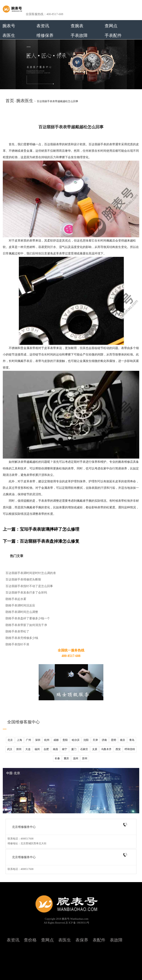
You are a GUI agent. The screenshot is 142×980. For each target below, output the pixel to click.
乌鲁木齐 (106, 749)
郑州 (19, 749)
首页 (10, 101)
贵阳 (65, 740)
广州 (28, 740)
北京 (10, 740)
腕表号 (9, 26)
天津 (95, 740)
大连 (28, 749)
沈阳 (86, 740)
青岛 (132, 740)
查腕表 (77, 26)
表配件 (99, 940)
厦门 (74, 749)
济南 (104, 740)
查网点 (111, 26)
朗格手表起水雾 (16, 599)
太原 (95, 749)
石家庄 (84, 749)
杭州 (47, 740)
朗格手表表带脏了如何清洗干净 (26, 625)
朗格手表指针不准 (17, 644)
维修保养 (45, 35)
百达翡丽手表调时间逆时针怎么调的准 (31, 573)
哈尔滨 (76, 740)
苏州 (85, 758)
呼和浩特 (130, 749)
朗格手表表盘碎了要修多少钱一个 (28, 618)
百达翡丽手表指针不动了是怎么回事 (29, 586)
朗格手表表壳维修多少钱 (22, 638)
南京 (123, 740)
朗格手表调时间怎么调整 (22, 612)
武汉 (10, 749)
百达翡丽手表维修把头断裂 (23, 579)
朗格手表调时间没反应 (20, 605)
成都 (56, 740)
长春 (57, 758)
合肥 (46, 749)
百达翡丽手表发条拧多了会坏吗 (26, 593)
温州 (76, 758)
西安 (118, 749)
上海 (19, 740)
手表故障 (79, 35)
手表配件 (113, 35)
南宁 (65, 749)
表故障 (116, 940)
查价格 (30, 940)
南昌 (55, 749)
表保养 (82, 940)
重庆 (66, 758)
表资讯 (43, 26)
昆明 (114, 740)
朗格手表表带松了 (17, 631)
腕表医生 (25, 101)
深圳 (38, 740)
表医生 (9, 35)
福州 (37, 749)
